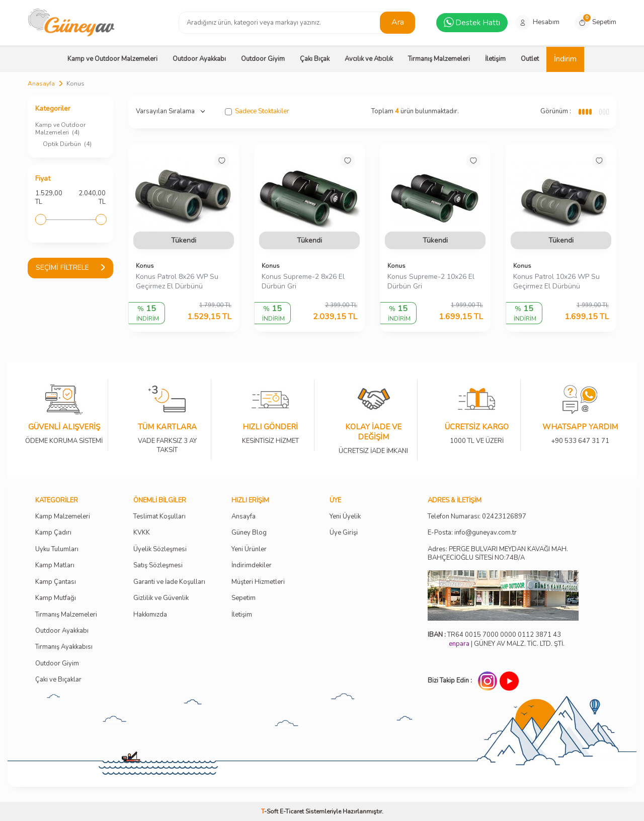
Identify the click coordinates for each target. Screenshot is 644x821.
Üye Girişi (344, 533)
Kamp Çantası (56, 582)
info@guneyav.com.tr (486, 533)
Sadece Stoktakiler (257, 111)
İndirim (565, 59)
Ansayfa (244, 517)
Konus (145, 266)
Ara (398, 22)
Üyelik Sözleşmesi (160, 549)
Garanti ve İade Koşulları (169, 582)
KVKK (142, 533)
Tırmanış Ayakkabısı (64, 647)
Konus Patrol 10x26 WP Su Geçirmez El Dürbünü (556, 282)
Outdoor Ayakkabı (199, 59)
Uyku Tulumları (57, 549)
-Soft (270, 811)
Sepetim (244, 598)
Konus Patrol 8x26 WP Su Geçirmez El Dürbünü (177, 282)
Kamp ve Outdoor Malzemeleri (112, 59)
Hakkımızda (150, 615)
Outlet (530, 59)
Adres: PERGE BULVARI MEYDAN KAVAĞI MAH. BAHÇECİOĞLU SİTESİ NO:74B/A (498, 553)
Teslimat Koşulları (159, 517)
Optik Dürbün (67, 144)
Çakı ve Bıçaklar (58, 680)
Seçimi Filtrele (70, 268)
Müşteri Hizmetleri (258, 582)
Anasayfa (41, 84)
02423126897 (504, 517)
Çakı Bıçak (315, 59)
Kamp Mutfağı (56, 598)
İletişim (495, 59)
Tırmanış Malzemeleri (439, 59)
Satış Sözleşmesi (158, 566)
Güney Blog (249, 533)
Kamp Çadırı (53, 533)
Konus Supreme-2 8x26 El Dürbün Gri (303, 282)
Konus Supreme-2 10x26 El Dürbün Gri (431, 282)
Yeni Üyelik (345, 517)
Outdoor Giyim (263, 59)
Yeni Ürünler (249, 549)
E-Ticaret (292, 811)
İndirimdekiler (252, 566)
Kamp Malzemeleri (63, 517)
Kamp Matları (55, 566)
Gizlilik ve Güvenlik (161, 598)
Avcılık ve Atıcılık (369, 59)
